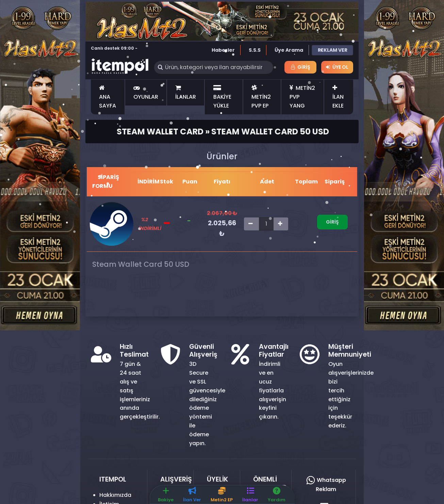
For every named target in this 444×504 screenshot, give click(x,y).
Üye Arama (289, 50)
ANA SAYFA (108, 97)
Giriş (301, 67)
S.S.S (255, 50)
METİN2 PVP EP (261, 97)
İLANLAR (186, 93)
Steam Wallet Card (160, 132)
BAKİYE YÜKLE (222, 97)
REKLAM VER (333, 50)
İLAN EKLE (338, 97)
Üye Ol (337, 67)
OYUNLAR (146, 93)
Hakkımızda (115, 495)
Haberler (223, 50)
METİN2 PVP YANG (302, 97)
